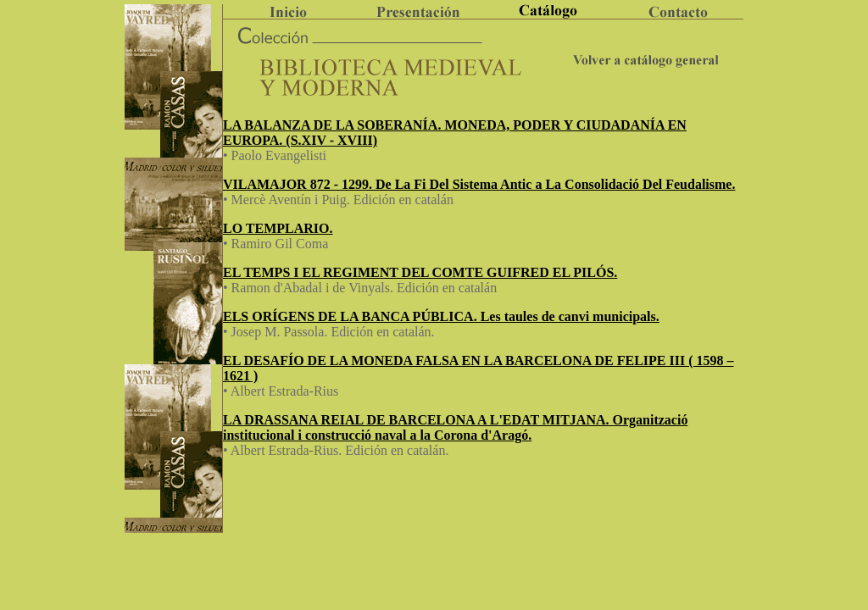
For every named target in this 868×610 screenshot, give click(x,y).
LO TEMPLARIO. (278, 228)
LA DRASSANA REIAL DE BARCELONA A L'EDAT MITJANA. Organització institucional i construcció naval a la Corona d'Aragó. (455, 427)
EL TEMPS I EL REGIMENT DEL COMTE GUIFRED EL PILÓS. (420, 272)
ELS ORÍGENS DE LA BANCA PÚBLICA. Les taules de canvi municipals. (441, 316)
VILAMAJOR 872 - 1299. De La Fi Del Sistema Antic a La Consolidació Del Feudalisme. (479, 184)
